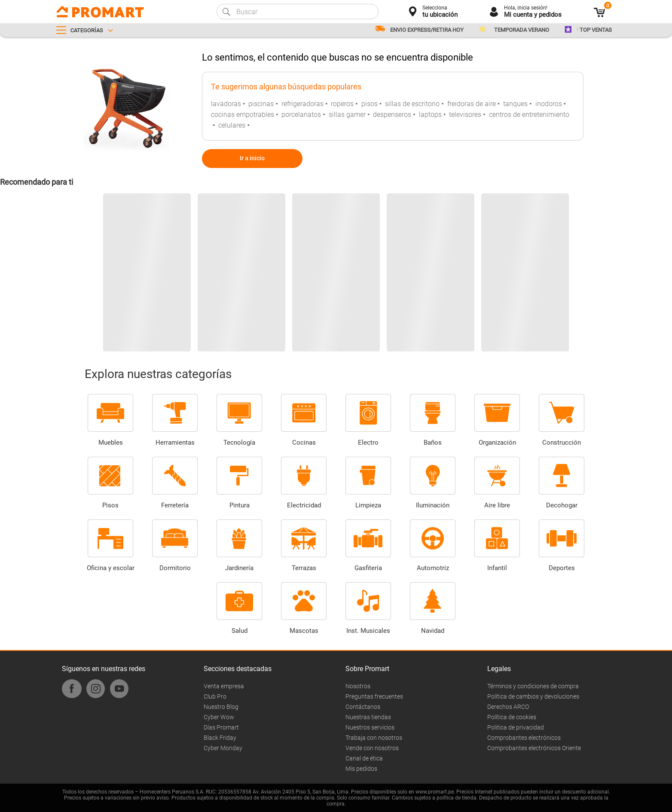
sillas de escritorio (412, 104)
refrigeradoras (302, 104)
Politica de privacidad (516, 727)
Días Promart (221, 727)
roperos (342, 104)
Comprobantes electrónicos (524, 738)
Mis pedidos (361, 769)
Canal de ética (364, 758)
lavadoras (226, 104)
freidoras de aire (472, 104)
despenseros (392, 114)
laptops (430, 114)
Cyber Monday (223, 748)
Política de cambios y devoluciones (533, 696)
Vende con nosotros (372, 748)
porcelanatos (301, 114)
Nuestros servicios (370, 727)
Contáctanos (363, 707)
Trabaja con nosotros (374, 738)
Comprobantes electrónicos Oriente (534, 748)
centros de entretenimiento (529, 114)
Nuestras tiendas (368, 717)
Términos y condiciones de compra (533, 686)
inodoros (549, 104)
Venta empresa (224, 686)
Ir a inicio (252, 158)
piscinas (261, 104)
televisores (465, 114)
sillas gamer (347, 114)
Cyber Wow (219, 717)
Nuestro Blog (221, 707)
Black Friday (220, 738)
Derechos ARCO (508, 707)
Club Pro (215, 696)
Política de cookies (512, 717)
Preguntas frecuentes (374, 696)
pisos (370, 104)
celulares (232, 125)
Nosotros (358, 686)
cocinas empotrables (243, 114)
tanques (515, 104)
